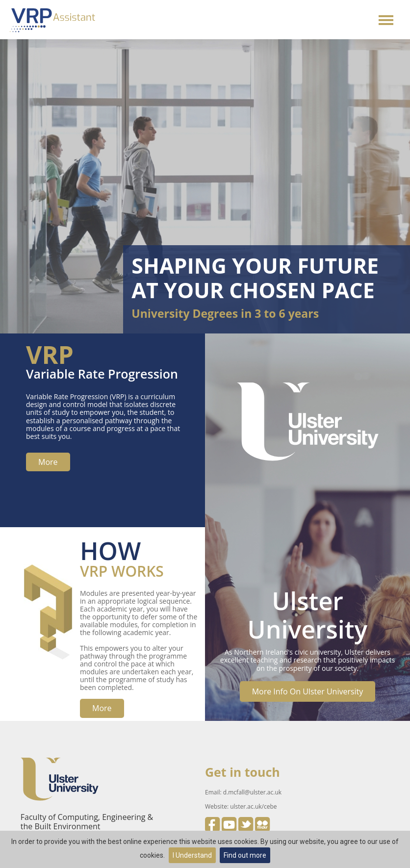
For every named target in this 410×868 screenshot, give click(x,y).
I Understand (192, 855)
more (48, 462)
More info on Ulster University (308, 691)
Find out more (245, 855)
